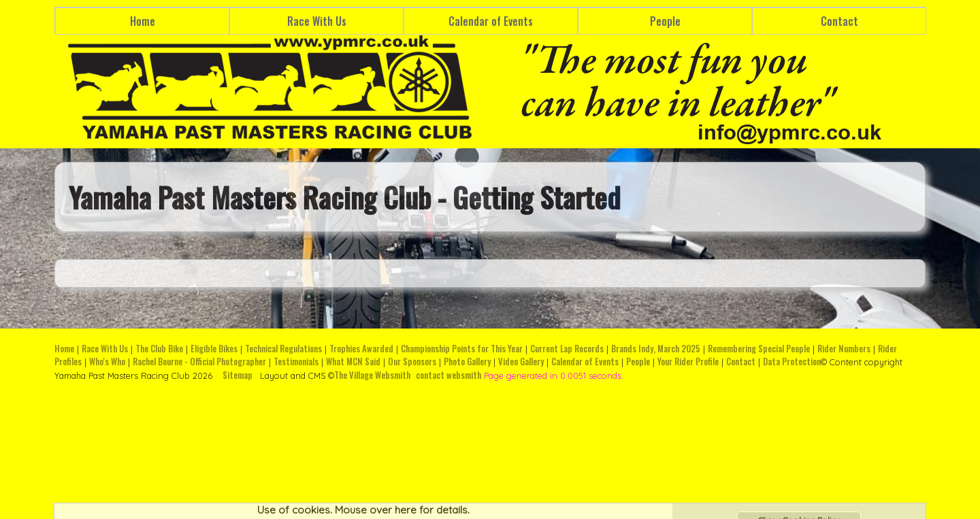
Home (143, 21)
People (665, 21)
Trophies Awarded (361, 349)
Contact (839, 21)
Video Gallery (521, 362)
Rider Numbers (844, 349)
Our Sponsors (412, 362)
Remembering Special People (759, 349)
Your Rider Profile (688, 362)
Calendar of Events (491, 21)
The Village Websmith (372, 375)
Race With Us (317, 21)
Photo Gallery (467, 362)
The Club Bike (159, 349)
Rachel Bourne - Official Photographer (199, 362)
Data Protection (792, 362)
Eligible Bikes (214, 349)
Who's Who (107, 362)
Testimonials (296, 362)
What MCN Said (353, 362)
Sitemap (238, 375)
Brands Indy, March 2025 (656, 349)
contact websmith (448, 375)
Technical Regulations (283, 349)
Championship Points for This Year (462, 349)
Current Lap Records (567, 349)
